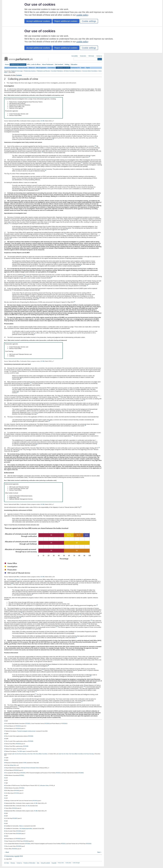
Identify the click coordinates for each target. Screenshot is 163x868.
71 (36, 694)
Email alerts (83, 56)
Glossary (13, 863)
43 (31, 383)
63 (88, 624)
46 (84, 400)
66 (48, 666)
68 (91, 676)
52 (99, 448)
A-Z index (7, 863)
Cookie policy (68, 863)
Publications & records (63, 68)
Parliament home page (17, 71)
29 (39, 190)
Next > (99, 852)
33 (99, 235)
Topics (88, 68)
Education (74, 64)
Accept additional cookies (38, 21)
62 (91, 620)
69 (84, 687)
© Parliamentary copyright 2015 (13, 856)
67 (43, 670)
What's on (32, 68)
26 (89, 157)
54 (81, 507)
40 (74, 302)
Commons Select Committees (90, 71)
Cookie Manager (76, 863)
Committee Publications (57, 71)
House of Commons (11, 68)
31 (67, 229)
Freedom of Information (29, 863)
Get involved (59, 64)
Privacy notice (61, 863)
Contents (19, 75)
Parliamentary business (18, 64)
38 (87, 285)
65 (76, 637)
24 (95, 146)
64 (57, 627)
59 (21, 613)
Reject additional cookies (66, 21)
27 (82, 163)
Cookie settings (89, 21)
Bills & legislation (41, 68)
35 (80, 266)
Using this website (45, 863)
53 (18, 451)
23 (53, 139)
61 (21, 618)
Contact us (99, 56)
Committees (51, 68)
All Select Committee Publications (73, 71)
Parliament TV (75, 68)
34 (11, 239)
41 (35, 334)
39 (38, 299)
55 (59, 522)
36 (24, 276)
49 (85, 425)
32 (65, 234)
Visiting (67, 64)
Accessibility (75, 56)
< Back (7, 852)
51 (37, 445)
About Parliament (48, 64)
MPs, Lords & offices (34, 64)
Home (7, 64)
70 (36, 691)
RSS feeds (91, 56)
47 (37, 414)
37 (52, 278)
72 (82, 702)
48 (49, 421)
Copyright (54, 863)
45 (60, 397)
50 (73, 435)
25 (42, 152)
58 (97, 605)
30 (9, 223)
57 (32, 595)
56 (12, 584)
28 (46, 171)
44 (18, 392)
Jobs (38, 863)
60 (80, 614)
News (83, 68)
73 (18, 706)
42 (21, 379)
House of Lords (23, 68)
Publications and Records (43, 71)
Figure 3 (17, 580)
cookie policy (82, 15)
